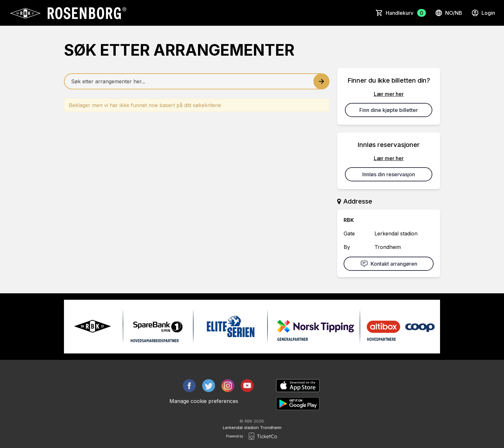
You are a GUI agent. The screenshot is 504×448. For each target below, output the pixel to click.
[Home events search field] (197, 81)
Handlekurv (406, 13)
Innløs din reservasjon (389, 174)
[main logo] (68, 13)
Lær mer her (389, 94)
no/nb (449, 13)
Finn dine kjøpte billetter (389, 110)
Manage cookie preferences (204, 401)
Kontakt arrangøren (389, 264)
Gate (349, 233)
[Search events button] (321, 81)
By (347, 247)
